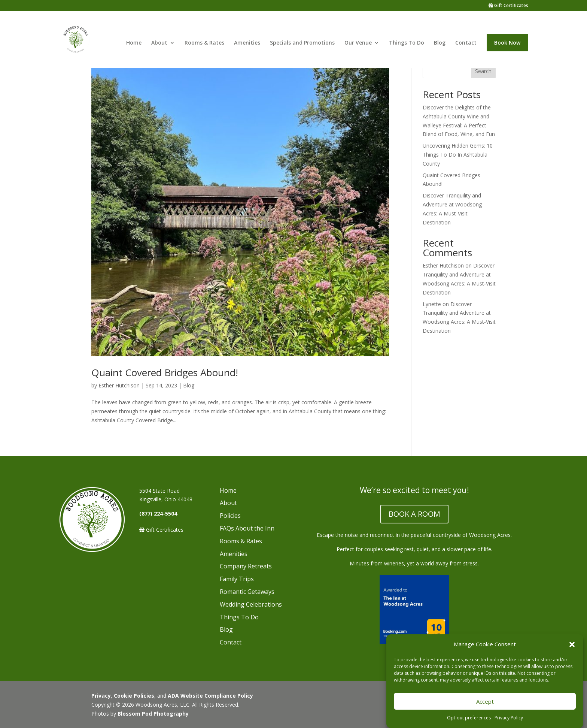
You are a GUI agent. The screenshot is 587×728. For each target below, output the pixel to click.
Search (483, 71)
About (159, 43)
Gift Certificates (508, 6)
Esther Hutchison (119, 385)
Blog (440, 43)
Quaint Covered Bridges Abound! (165, 372)
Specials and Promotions (302, 43)
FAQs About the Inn (247, 528)
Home (134, 43)
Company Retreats (246, 566)
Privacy (101, 696)
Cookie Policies (134, 696)
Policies (230, 516)
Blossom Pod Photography (153, 714)
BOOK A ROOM (414, 514)
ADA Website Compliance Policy (210, 696)
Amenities (247, 43)
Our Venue (358, 43)
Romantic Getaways (247, 592)
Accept (485, 701)
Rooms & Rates (204, 43)
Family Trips (237, 579)
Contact (466, 43)
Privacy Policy (509, 718)
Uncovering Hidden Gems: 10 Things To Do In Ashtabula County (458, 155)
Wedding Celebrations (251, 604)
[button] (572, 644)
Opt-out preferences (469, 718)
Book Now (507, 43)
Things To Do (407, 43)
